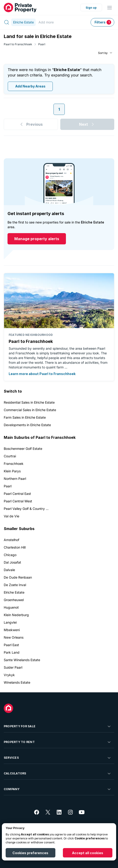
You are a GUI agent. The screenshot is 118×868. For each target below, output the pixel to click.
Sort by (103, 53)
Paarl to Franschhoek (18, 44)
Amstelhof (11, 540)
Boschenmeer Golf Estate (23, 449)
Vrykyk (9, 675)
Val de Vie (11, 516)
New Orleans (14, 637)
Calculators (58, 773)
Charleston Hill (15, 547)
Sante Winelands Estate (22, 660)
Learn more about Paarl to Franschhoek (42, 374)
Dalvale (9, 570)
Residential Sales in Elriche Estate (29, 402)
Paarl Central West (18, 501)
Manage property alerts (37, 239)
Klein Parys (12, 471)
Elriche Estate (14, 592)
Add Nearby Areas (30, 86)
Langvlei (10, 622)
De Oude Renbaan (18, 577)
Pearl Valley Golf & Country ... (26, 509)
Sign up (91, 8)
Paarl (42, 44)
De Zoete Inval (15, 585)
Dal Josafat (12, 562)
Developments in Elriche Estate (27, 425)
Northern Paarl (15, 479)
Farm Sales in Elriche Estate (25, 417)
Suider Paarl (13, 667)
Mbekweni (12, 630)
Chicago (10, 555)
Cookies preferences (30, 853)
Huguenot (11, 607)
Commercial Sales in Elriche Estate (30, 410)
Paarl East (11, 645)
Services (58, 758)
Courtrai (10, 456)
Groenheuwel (14, 600)
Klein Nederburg (16, 615)
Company (58, 789)
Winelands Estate (17, 682)
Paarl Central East (17, 494)
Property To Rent (58, 742)
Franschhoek (14, 464)
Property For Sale (58, 726)
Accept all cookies (88, 853)
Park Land (12, 652)
